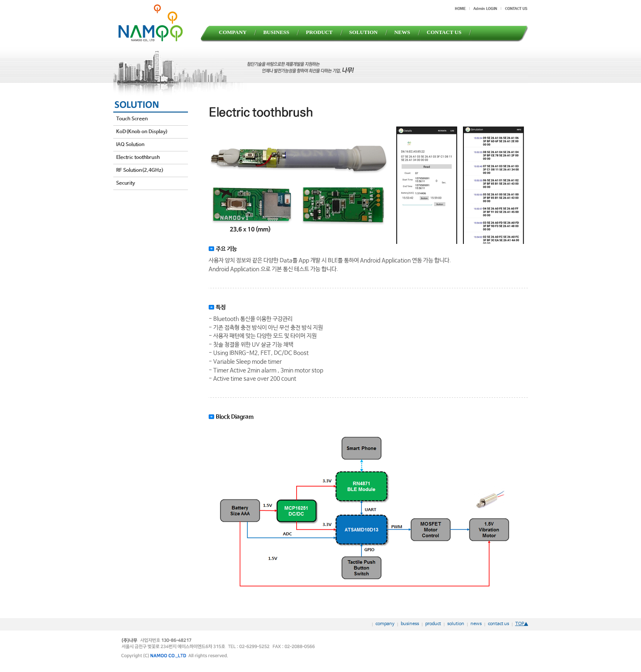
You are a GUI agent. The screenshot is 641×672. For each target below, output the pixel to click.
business (410, 624)
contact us (498, 624)
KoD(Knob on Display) (142, 132)
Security (126, 183)
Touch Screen (132, 119)
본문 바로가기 (0, 0)
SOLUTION (364, 32)
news (476, 624)
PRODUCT (319, 32)
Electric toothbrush (138, 158)
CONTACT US (444, 32)
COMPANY (233, 32)
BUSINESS (276, 32)
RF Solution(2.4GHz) (140, 170)
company (385, 624)
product (433, 624)
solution (456, 624)
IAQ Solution (130, 145)
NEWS (402, 32)
